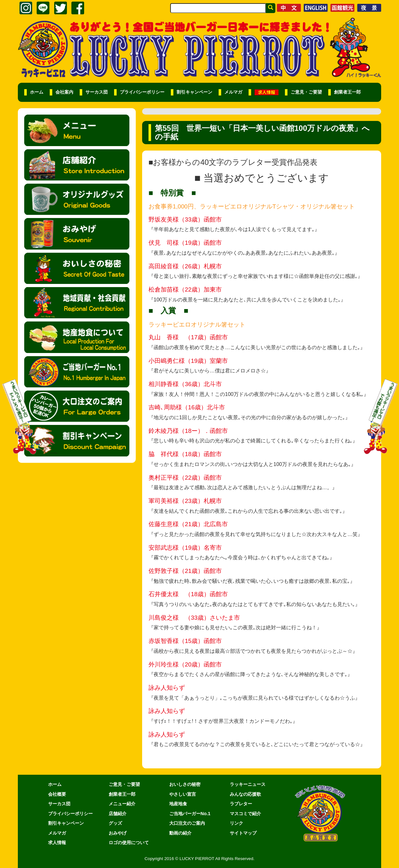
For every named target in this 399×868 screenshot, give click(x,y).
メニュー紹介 (122, 804)
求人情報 (57, 843)
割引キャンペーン (194, 92)
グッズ (115, 823)
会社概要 (57, 794)
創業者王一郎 (347, 92)
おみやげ (118, 833)
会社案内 (64, 92)
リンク (236, 823)
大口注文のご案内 (187, 823)
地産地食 (178, 804)
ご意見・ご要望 (306, 92)
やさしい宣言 (183, 794)
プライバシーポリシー (142, 92)
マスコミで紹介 (245, 814)
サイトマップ (243, 833)
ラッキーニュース (248, 784)
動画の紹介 (180, 833)
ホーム (37, 92)
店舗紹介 (118, 814)
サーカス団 (97, 92)
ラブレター (241, 804)
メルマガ (233, 92)
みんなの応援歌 (245, 794)
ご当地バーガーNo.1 (190, 814)
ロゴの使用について (129, 843)
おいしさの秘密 (185, 784)
